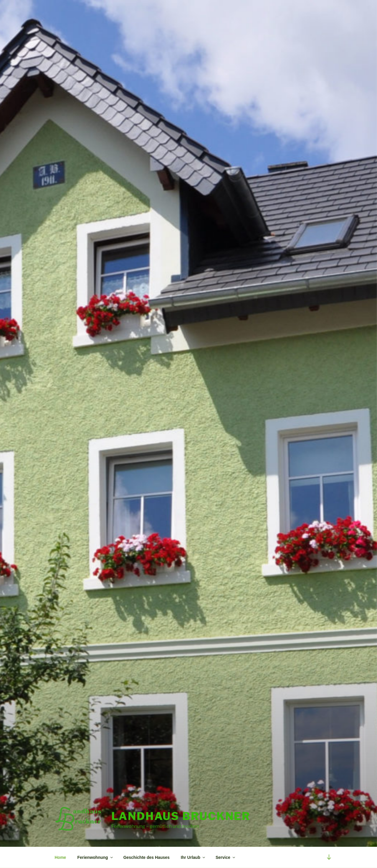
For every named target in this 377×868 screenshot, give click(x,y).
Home (61, 857)
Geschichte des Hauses (147, 857)
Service (226, 857)
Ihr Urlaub (193, 857)
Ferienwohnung (95, 857)
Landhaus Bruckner (181, 816)
